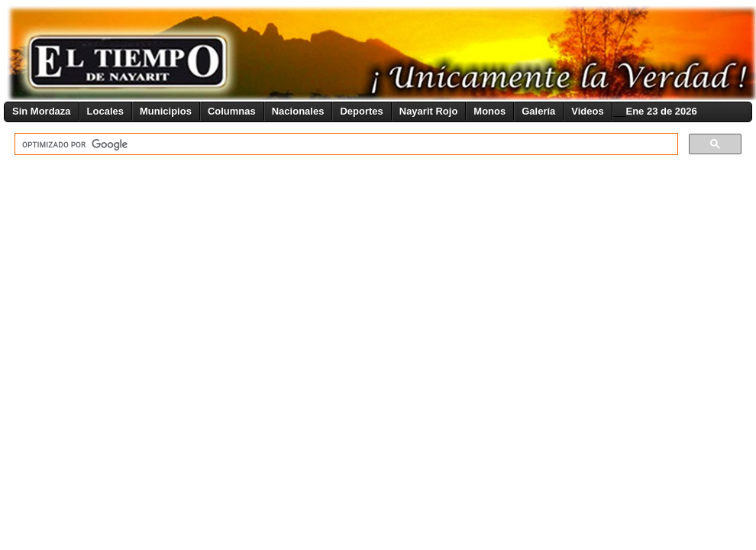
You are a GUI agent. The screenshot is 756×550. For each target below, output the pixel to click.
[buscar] (345, 144)
